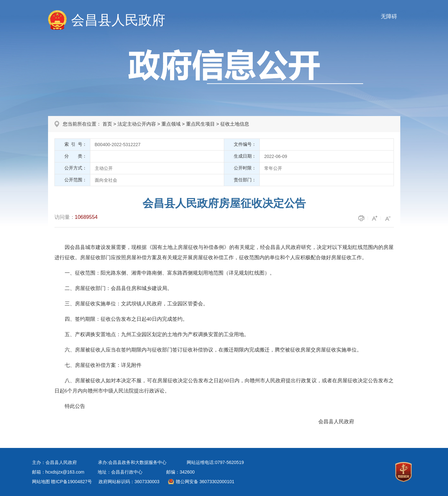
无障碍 (389, 17)
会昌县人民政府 (118, 20)
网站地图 (41, 482)
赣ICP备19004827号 (71, 482)
